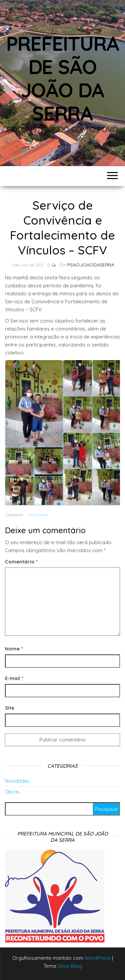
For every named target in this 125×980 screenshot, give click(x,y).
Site (10, 708)
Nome (14, 649)
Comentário (21, 562)
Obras (12, 792)
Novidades (38, 515)
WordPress (98, 958)
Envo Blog (70, 966)
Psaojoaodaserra (91, 265)
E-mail (14, 678)
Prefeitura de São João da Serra (63, 78)
